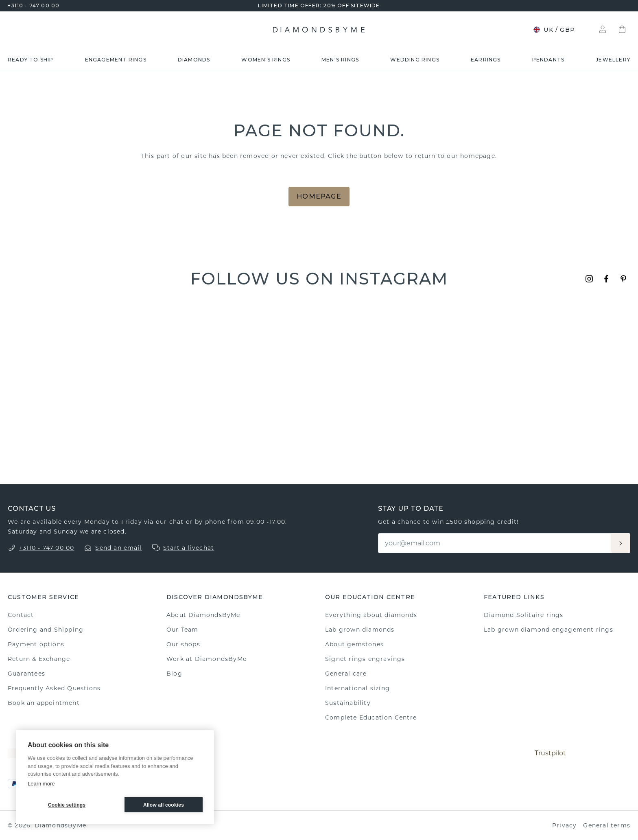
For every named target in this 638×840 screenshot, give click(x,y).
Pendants (548, 60)
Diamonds (194, 60)
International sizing (357, 688)
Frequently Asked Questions (54, 688)
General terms (607, 825)
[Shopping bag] (622, 30)
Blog (174, 674)
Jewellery (613, 60)
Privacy (564, 825)
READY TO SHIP (31, 60)
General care (346, 674)
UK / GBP (554, 30)
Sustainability (348, 703)
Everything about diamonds (371, 615)
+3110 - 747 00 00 (34, 5)
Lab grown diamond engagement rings (548, 630)
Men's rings (340, 60)
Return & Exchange (39, 659)
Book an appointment (44, 703)
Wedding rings (415, 60)
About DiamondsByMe (203, 615)
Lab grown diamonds (360, 630)
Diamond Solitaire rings (524, 615)
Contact (21, 615)
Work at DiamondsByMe (206, 659)
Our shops (183, 644)
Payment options (36, 644)
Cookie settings (67, 805)
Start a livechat (189, 548)
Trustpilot (550, 753)
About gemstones (354, 644)
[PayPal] (14, 784)
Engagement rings (116, 60)
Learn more (41, 784)
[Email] (495, 543)
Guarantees (26, 674)
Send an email (119, 548)
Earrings (486, 60)
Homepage (319, 196)
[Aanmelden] (621, 543)
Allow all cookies (164, 805)
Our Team (182, 630)
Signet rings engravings (365, 659)
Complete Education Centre (371, 717)
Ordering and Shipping (46, 630)
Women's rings (266, 60)
